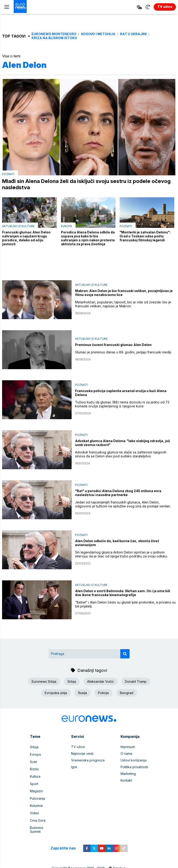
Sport (34, 781)
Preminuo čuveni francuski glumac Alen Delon (113, 345)
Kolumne (36, 801)
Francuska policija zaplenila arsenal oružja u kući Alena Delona (121, 393)
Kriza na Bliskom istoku (54, 38)
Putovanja (37, 794)
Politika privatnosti (134, 768)
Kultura (35, 774)
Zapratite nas (66, 838)
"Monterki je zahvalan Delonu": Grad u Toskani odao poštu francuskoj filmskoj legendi (145, 237)
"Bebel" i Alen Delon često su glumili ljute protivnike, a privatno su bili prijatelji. (125, 605)
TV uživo (78, 747)
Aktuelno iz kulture (18, 227)
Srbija (72, 682)
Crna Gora (38, 815)
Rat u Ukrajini (133, 34)
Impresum (128, 747)
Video (35, 808)
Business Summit (42, 821)
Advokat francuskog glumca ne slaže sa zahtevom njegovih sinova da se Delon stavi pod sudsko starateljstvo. (121, 455)
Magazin (36, 788)
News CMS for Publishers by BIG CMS (89, 862)
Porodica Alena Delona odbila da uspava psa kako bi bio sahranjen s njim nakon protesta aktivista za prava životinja (88, 239)
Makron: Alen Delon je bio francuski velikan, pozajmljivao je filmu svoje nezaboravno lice (124, 293)
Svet (33, 761)
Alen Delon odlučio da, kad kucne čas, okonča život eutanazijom (117, 544)
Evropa (67, 227)
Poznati (8, 174)
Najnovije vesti (82, 754)
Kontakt (126, 781)
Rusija (83, 693)
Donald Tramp (136, 682)
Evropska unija (56, 693)
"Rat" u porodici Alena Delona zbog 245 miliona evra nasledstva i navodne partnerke (118, 494)
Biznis (34, 768)
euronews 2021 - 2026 (88, 857)
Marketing (128, 774)
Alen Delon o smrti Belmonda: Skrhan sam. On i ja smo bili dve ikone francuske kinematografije (123, 594)
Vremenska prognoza (88, 761)
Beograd (127, 693)
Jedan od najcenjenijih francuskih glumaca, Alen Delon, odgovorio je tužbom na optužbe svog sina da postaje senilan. (123, 505)
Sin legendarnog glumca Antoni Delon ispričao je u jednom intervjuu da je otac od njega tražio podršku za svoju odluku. (121, 555)
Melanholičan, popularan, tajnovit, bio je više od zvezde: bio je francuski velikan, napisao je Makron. (123, 305)
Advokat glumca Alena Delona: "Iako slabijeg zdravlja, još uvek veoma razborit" (122, 443)
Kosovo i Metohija (98, 34)
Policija (103, 693)
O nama (126, 754)
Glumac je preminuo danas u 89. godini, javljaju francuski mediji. (123, 353)
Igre (74, 768)
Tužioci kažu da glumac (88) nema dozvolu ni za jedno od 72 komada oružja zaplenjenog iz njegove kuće (122, 405)
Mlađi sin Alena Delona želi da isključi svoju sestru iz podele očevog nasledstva (79, 185)
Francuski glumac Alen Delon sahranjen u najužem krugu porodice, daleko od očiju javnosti (26, 239)
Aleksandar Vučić (100, 682)
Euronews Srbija (44, 682)
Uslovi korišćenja (133, 761)
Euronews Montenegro (54, 34)
